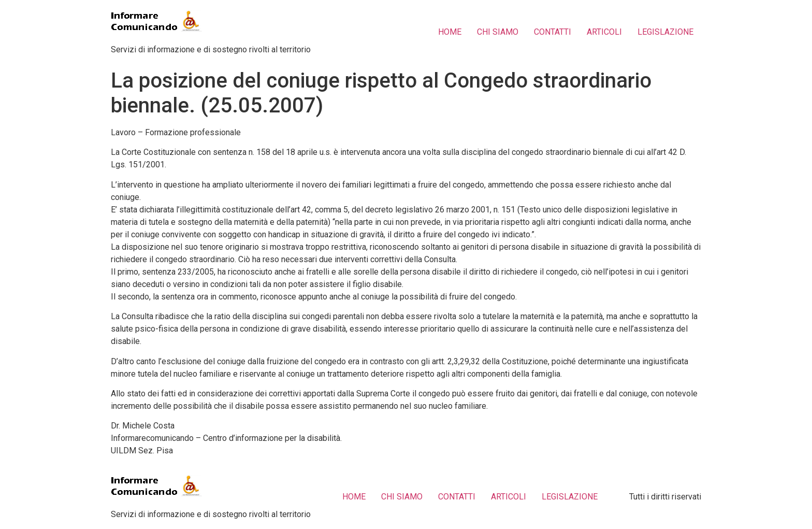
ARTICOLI (604, 32)
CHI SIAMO (498, 32)
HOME (450, 32)
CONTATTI (553, 32)
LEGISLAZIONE (665, 32)
